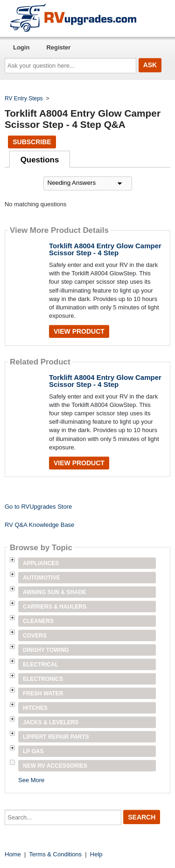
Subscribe (32, 142)
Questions (40, 160)
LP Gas (33, 751)
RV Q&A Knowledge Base (39, 525)
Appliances (41, 563)
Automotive (42, 578)
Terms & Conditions (55, 854)
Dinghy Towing (46, 650)
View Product (79, 331)
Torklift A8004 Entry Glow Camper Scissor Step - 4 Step (105, 249)
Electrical (41, 665)
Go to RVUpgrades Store (38, 507)
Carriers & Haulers (55, 607)
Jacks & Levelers (51, 722)
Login (21, 47)
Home (13, 854)
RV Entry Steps (24, 98)
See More (31, 780)
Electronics (43, 679)
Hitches (35, 708)
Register (58, 47)
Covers (35, 636)
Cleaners (38, 621)
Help (96, 854)
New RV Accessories (55, 766)
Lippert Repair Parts (56, 737)
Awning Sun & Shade (54, 592)
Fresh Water (43, 693)
